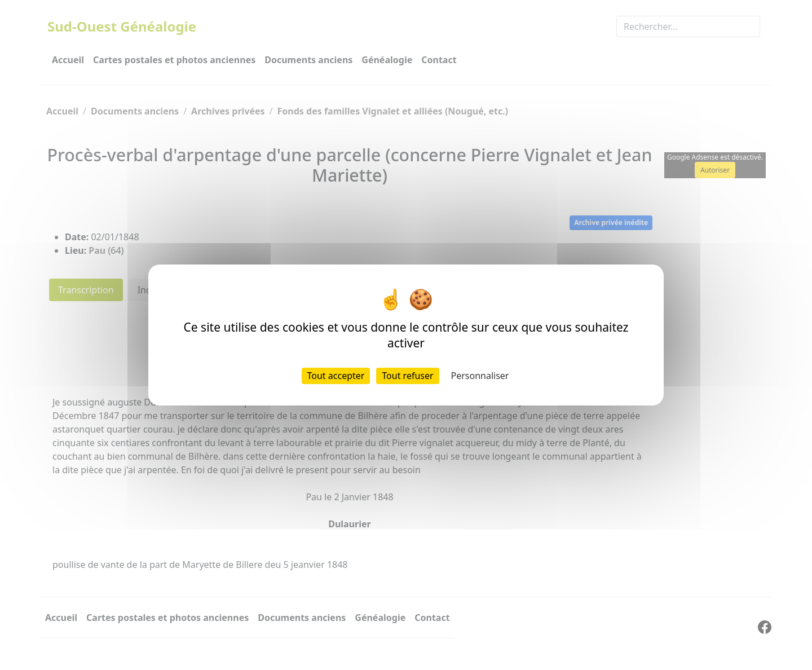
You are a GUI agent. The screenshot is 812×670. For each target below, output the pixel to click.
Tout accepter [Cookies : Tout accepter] (336, 376)
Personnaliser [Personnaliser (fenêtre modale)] (480, 376)
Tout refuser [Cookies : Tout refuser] (407, 376)
